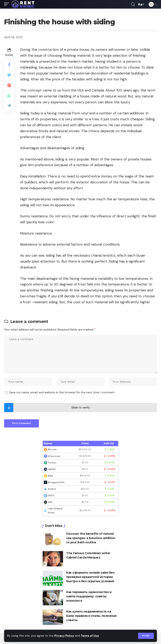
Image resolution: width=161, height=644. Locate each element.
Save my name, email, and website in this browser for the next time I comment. (62, 393)
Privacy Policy (64, 636)
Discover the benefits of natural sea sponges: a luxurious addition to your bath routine (91, 538)
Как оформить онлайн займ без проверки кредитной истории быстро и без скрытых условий (90, 577)
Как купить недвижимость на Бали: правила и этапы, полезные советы (91, 616)
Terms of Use (90, 636)
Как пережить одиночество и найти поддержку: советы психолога (89, 597)
